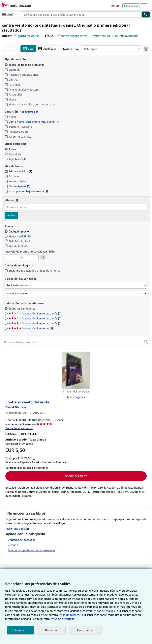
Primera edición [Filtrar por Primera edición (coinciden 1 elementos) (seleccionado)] (18, 171)
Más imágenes (76, 397)
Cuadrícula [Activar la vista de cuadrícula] (47, 49)
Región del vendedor (19, 285)
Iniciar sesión (131, 6)
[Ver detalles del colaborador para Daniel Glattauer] (17, 407)
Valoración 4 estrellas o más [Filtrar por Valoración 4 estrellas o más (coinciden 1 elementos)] (35, 323)
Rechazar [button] (51, 630)
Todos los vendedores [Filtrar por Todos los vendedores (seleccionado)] (22, 309)
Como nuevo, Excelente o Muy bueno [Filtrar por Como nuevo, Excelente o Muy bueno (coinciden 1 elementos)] (32, 122)
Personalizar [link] (85, 630)
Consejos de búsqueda (22, 540)
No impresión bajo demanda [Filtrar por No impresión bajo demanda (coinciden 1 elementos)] (26, 191)
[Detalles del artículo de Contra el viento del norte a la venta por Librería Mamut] (76, 371)
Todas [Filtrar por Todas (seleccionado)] (11, 149)
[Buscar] (146, 14)
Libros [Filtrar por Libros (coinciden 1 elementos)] (12, 69)
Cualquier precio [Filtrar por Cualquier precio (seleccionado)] (17, 232)
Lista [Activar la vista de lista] (28, 49)
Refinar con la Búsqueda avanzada (114, 36)
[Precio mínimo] (12, 257)
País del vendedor (17, 294)
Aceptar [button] (20, 630)
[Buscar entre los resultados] (76, 342)
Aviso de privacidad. (63, 619)
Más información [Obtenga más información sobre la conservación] (29, 112)
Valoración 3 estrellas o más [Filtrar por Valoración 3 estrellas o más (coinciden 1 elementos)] (35, 319)
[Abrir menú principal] (9, 14)
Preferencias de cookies (100, 611)
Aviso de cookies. (69, 615)
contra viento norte (74, 36)
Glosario (13, 545)
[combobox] (81, 14)
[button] (146, 342)
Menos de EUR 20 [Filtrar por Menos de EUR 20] (18, 236)
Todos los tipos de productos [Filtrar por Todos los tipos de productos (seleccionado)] (25, 65)
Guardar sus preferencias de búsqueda (31, 550)
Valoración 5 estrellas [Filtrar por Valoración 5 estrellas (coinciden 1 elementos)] (31, 328)
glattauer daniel (29, 36)
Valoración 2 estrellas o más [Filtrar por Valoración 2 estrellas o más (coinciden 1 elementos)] (35, 314)
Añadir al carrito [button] (76, 476)
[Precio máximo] (31, 257)
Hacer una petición (17, 529)
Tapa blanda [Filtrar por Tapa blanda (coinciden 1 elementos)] (16, 159)
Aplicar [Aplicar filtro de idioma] (11, 215)
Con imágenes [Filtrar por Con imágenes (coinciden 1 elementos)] (17, 186)
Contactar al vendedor (19, 428)
